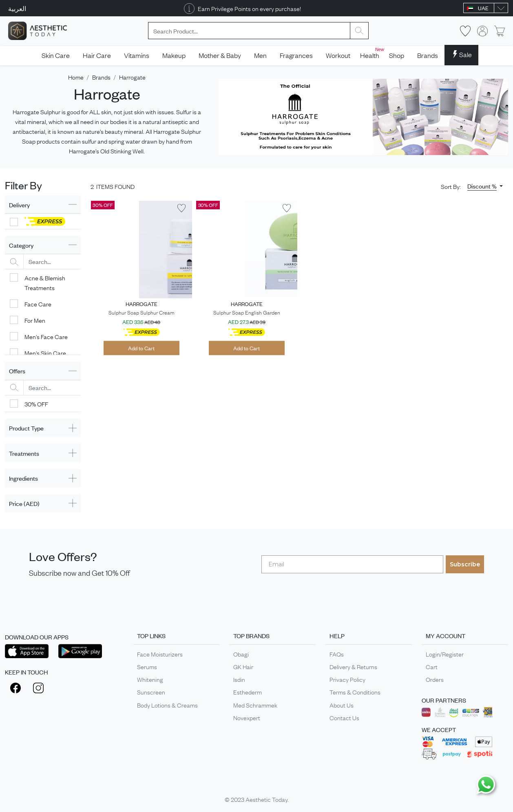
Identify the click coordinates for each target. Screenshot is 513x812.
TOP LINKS (151, 636)
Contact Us (344, 717)
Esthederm (248, 692)
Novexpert (247, 717)
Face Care (38, 304)
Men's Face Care (46, 336)
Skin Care (56, 55)
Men (260, 55)
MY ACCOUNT (446, 636)
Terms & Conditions (355, 692)
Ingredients (23, 478)
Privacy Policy (347, 679)
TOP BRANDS (251, 636)
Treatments (24, 453)
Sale (461, 54)
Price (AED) (24, 503)
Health (371, 53)
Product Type (26, 428)
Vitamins (137, 55)
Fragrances (296, 55)
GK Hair (243, 666)
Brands (428, 55)
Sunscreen (151, 692)
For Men (35, 320)
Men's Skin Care (45, 353)
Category (21, 245)
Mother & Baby (220, 55)
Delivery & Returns (353, 666)
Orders (435, 679)
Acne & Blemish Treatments (45, 282)
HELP (337, 636)
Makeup (174, 55)
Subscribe (465, 564)
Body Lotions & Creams (167, 705)
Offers (17, 371)
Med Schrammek (255, 705)
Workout (338, 55)
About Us (342, 705)
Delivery (19, 205)
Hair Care (97, 55)
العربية (17, 8)
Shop (397, 55)
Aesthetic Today (266, 799)
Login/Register (445, 654)
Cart (432, 666)
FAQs (337, 654)
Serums (147, 666)
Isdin (239, 679)
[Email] (352, 564)
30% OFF (36, 404)
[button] (485, 186)
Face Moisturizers (160, 654)
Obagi (241, 654)
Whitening (150, 679)
